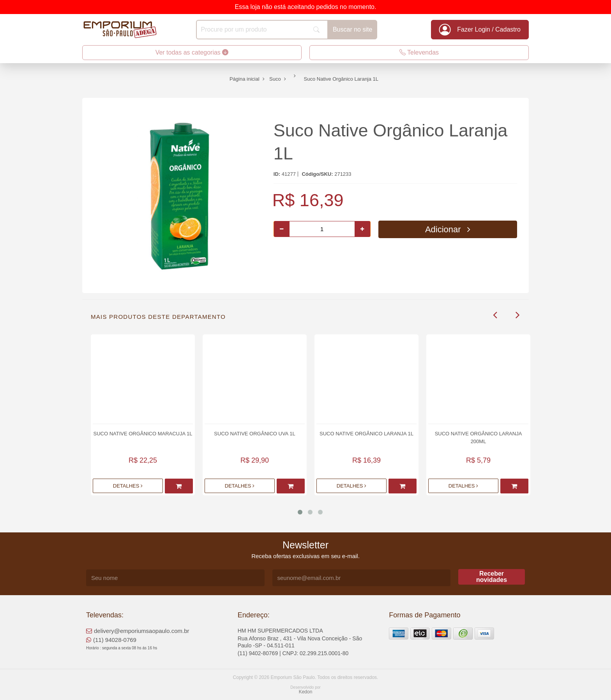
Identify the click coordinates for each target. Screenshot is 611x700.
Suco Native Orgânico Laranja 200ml (479, 437)
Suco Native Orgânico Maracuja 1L (143, 434)
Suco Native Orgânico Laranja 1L (366, 434)
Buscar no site (352, 29)
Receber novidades (492, 577)
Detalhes (128, 486)
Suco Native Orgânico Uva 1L (254, 434)
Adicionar (448, 229)
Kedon (306, 692)
